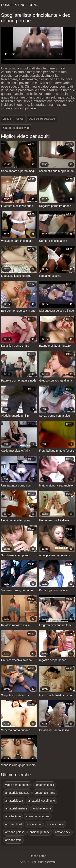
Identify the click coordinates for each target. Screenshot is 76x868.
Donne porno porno (20, 5)
